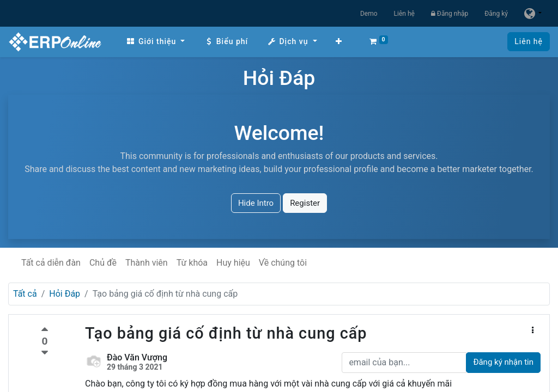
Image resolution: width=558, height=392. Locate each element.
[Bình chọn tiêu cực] (45, 353)
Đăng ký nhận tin (503, 362)
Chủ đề (103, 263)
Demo (369, 14)
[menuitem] (155, 42)
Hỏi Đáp (65, 294)
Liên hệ (404, 14)
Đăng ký (496, 14)
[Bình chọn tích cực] (45, 331)
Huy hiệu (233, 263)
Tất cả (25, 294)
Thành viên (147, 263)
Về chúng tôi (283, 263)
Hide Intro (256, 203)
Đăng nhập (450, 14)
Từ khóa (192, 263)
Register (305, 203)
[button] (339, 42)
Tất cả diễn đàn (51, 263)
